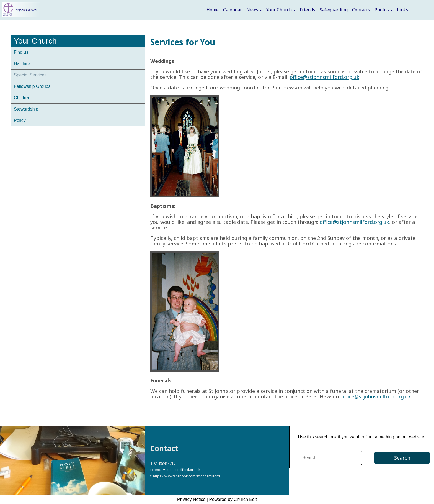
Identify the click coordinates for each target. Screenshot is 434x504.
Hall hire (22, 64)
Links (403, 10)
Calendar (232, 10)
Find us (21, 52)
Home (213, 10)
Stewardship (26, 109)
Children (22, 98)
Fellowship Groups (32, 86)
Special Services (30, 75)
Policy (20, 120)
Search (402, 458)
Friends (308, 10)
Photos (382, 10)
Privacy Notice (191, 499)
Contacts (361, 10)
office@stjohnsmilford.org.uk (325, 77)
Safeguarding (334, 10)
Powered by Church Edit (233, 499)
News (252, 10)
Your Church (279, 10)
